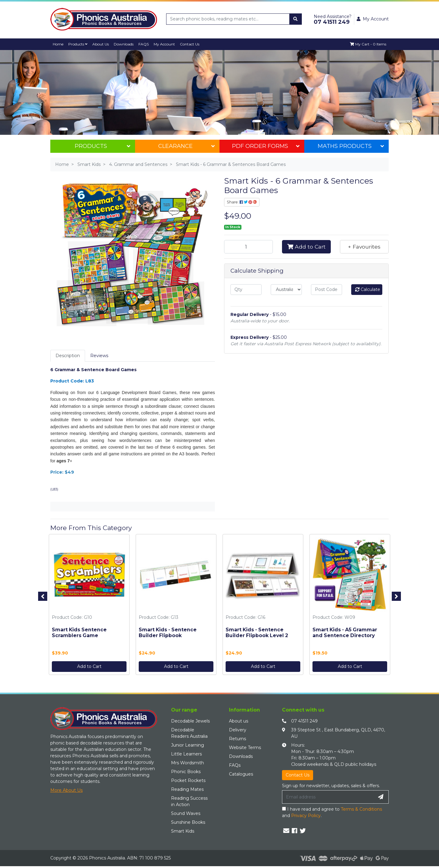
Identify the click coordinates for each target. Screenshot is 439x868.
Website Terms (245, 748)
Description (68, 356)
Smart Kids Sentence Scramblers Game (79, 633)
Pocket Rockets (188, 780)
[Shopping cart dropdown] (368, 44)
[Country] (286, 290)
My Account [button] (373, 19)
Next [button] (396, 596)
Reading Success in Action (189, 801)
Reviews (99, 356)
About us (239, 721)
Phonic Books (186, 772)
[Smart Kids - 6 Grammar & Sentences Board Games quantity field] (248, 247)
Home (58, 44)
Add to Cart (306, 247)
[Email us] (286, 831)
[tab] (68, 356)
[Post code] (327, 290)
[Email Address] (328, 797)
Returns (237, 739)
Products (79, 44)
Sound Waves (186, 813)
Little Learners (186, 754)
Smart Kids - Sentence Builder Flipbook (168, 633)
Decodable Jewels (190, 721)
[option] (89, 606)
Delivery (238, 730)
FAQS (146, 44)
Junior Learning (187, 745)
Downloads (125, 44)
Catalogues (241, 774)
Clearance (186, 146)
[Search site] (295, 19)
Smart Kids (183, 831)
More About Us (66, 790)
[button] (364, 247)
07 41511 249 (304, 721)
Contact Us (192, 44)
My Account (167, 44)
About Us (102, 44)
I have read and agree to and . (332, 812)
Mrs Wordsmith (187, 763)
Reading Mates (187, 789)
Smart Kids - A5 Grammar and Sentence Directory (345, 633)
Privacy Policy (306, 816)
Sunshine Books (188, 822)
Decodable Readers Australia (189, 733)
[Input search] (228, 19)
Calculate (368, 289)
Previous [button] (43, 596)
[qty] (246, 290)
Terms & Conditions (361, 809)
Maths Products (351, 146)
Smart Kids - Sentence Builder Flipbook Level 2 (257, 633)
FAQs (235, 765)
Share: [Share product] (242, 202)
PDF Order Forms (266, 146)
